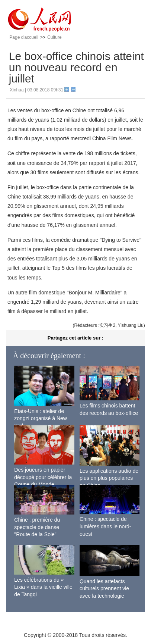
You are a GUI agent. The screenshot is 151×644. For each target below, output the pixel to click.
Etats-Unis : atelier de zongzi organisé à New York (41, 418)
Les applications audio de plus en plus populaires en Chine (109, 478)
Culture (54, 37)
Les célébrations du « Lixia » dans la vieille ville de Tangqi (43, 587)
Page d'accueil (24, 37)
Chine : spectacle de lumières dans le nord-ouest (105, 526)
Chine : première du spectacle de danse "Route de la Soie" (37, 527)
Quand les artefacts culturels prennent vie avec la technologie (104, 589)
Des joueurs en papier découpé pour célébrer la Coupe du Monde (43, 477)
